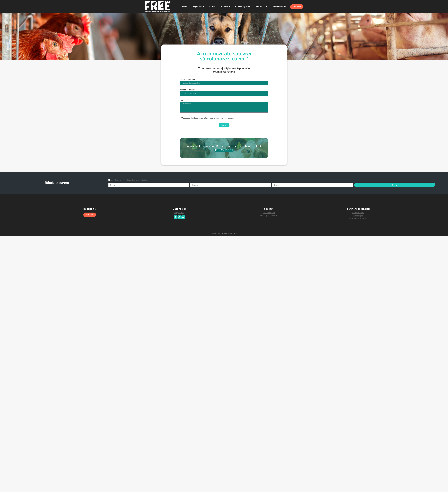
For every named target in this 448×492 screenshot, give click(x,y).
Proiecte (226, 7)
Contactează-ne (279, 7)
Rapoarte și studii (243, 7)
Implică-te (261, 7)
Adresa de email (187, 90)
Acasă (185, 7)
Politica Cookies (358, 213)
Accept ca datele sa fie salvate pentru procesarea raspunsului (208, 118)
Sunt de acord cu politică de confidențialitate (129, 180)
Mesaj (183, 100)
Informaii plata (358, 216)
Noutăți (213, 7)
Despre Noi (198, 7)
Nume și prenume (188, 79)
